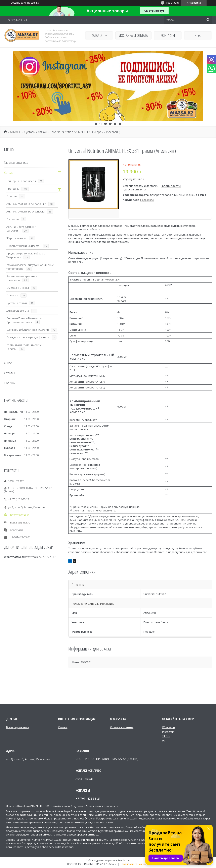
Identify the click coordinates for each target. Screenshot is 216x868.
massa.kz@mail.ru (20, 522)
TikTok (166, 736)
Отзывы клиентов (122, 727)
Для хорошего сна (18, 311)
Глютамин (13, 219)
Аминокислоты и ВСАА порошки (26, 204)
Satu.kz (126, 860)
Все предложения (17, 727)
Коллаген (12, 295)
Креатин (12, 196)
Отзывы (9, 373)
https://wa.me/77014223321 (40, 557)
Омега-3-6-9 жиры (18, 288)
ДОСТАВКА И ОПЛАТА (133, 35)
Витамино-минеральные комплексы (22, 278)
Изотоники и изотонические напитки (24, 347)
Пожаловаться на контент (135, 864)
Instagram (168, 732)
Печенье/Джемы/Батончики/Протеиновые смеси (24, 320)
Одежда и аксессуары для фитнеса (28, 337)
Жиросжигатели (16, 238)
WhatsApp (168, 727)
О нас (8, 363)
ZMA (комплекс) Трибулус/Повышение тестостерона (30, 267)
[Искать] (208, 20)
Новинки (10, 383)
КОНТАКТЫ (168, 35)
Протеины (13, 189)
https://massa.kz (20, 515)
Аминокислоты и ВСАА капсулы (26, 211)
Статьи (63, 727)
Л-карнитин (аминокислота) (23, 246)
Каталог (9, 173)
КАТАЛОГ (97, 35)
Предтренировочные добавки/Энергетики (26, 255)
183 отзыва (172, 3)
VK (164, 741)
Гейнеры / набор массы (21, 181)
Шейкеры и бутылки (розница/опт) (28, 330)
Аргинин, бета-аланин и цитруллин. (21, 229)
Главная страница (16, 163)
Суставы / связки (35, 132)
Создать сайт (18, 3)
